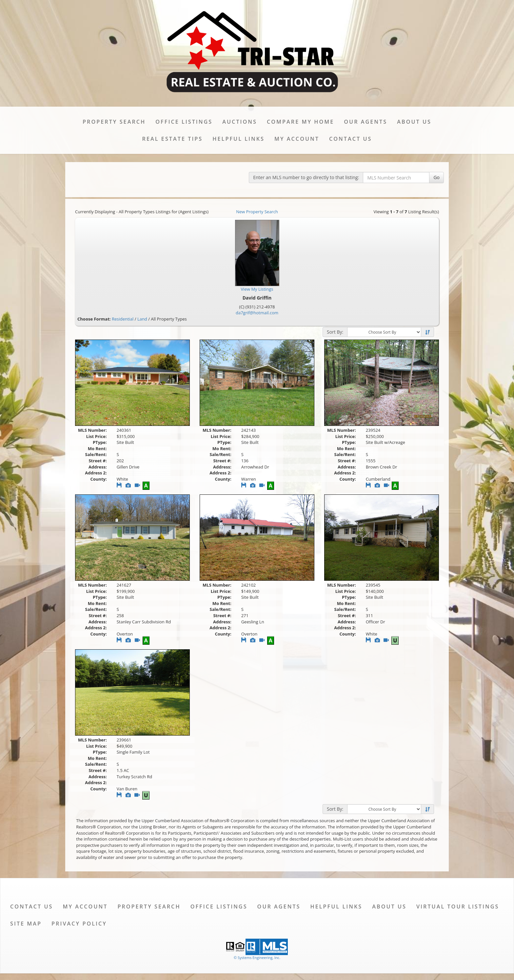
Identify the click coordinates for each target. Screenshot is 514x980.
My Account (297, 139)
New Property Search (257, 212)
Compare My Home (300, 122)
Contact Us (350, 139)
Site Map (26, 924)
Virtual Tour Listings (458, 907)
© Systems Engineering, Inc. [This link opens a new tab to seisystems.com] (257, 958)
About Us (414, 122)
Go (436, 177)
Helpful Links (238, 139)
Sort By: (335, 332)
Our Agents (366, 122)
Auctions (240, 122)
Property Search (114, 122)
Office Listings (184, 122)
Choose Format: (94, 319)
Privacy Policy (79, 924)
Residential (123, 319)
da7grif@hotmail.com (257, 313)
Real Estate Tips (173, 139)
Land (142, 319)
